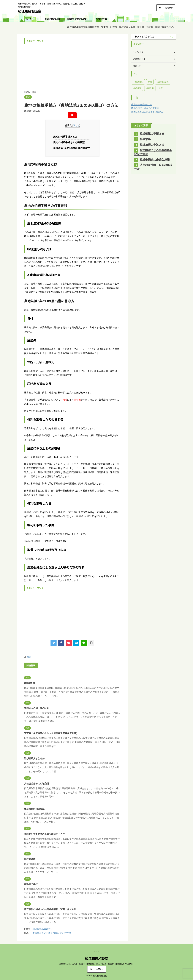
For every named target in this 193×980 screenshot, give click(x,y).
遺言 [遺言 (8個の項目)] (161, 88)
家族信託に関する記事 (77, 19)
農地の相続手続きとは (66, 137)
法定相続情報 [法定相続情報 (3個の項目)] (163, 82)
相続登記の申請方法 (152, 134)
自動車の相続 (31, 884)
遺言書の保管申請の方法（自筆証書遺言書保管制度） (51, 733)
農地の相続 (30, 683)
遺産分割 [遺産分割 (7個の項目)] (150, 88)
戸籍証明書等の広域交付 (37, 784)
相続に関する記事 (53, 19)
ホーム (29, 19)
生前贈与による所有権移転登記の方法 (52, 933)
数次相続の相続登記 (34, 809)
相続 (29, 657)
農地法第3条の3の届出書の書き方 (72, 148)
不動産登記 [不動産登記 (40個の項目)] (138, 82)
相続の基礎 (30, 859)
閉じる (76, 125)
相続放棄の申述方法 (43, 929)
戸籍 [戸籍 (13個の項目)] (150, 82)
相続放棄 (145, 139)
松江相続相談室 (30, 11)
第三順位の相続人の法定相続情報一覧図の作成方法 (50, 909)
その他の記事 (101, 19)
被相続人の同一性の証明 (37, 708)
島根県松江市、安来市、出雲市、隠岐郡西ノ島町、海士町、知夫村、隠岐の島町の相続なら (96, 964)
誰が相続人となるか (34, 758)
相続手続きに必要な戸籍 (155, 159)
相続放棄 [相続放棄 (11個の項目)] (137, 88)
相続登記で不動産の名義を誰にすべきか (44, 834)
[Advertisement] (72, 66)
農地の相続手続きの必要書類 (70, 142)
